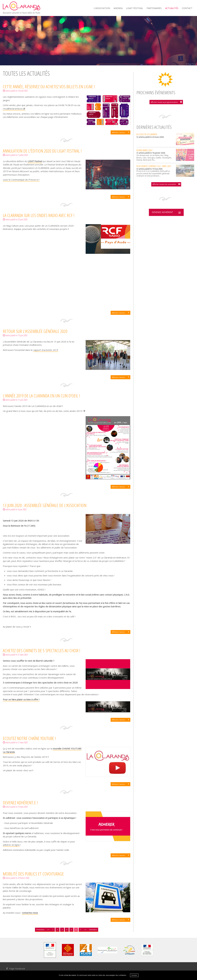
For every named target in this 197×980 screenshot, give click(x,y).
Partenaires (154, 8)
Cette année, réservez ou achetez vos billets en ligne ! (49, 87)
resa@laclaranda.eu (13, 109)
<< (48, 930)
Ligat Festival (135, 8)
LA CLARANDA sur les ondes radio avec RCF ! (39, 215)
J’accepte (134, 975)
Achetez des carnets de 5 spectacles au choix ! (41, 650)
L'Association (102, 8)
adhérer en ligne (11, 845)
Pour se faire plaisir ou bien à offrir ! (21, 699)
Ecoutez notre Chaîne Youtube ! (29, 738)
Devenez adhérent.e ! (20, 803)
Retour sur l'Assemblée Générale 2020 (35, 331)
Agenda (118, 8)
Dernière (93, 930)
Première (40, 930)
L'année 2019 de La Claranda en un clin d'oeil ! (41, 396)
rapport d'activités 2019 (46, 350)
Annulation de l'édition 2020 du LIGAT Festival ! (42, 151)
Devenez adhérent (162, 212)
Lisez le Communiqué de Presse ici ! (21, 180)
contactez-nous (30, 913)
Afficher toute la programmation (164, 102)
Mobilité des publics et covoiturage (33, 874)
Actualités (172, 8)
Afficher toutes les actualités (164, 184)
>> (85, 930)
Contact (187, 8)
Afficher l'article (119, 132)
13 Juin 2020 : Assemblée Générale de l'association (45, 505)
